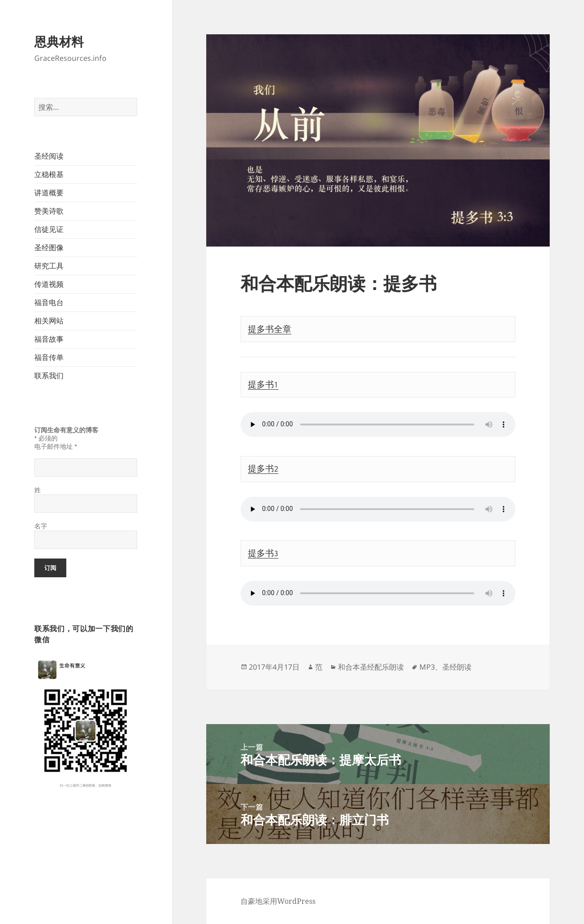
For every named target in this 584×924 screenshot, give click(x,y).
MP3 (427, 667)
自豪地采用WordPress (278, 901)
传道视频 (49, 284)
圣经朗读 (457, 667)
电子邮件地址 (56, 446)
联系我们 (49, 376)
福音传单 (49, 357)
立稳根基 (49, 174)
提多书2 (263, 469)
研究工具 (49, 266)
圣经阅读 (49, 156)
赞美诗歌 (49, 211)
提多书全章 (270, 329)
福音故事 (49, 339)
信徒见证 (49, 229)
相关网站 (49, 321)
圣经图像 (49, 247)
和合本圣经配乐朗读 (371, 667)
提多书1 (263, 385)
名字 (41, 526)
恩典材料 (59, 41)
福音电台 (49, 302)
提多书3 (263, 553)
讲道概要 (49, 193)
